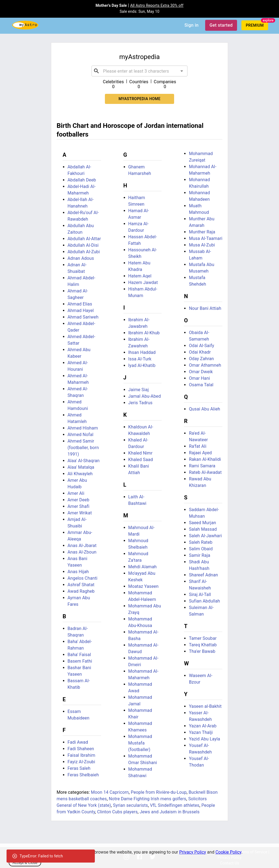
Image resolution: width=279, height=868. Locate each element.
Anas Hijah (78, 572)
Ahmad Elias (80, 304)
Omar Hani (199, 378)
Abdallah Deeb (82, 180)
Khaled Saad (141, 460)
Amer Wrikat (80, 513)
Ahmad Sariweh (83, 317)
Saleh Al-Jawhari (205, 536)
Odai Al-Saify (201, 346)
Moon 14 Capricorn (110, 792)
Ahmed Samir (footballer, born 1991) (83, 448)
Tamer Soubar (203, 638)
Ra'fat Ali (198, 446)
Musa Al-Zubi (202, 245)
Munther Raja (202, 232)
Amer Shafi (78, 506)
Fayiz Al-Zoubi (81, 762)
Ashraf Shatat (81, 585)
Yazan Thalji (201, 732)
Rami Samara (202, 466)
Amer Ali (76, 493)
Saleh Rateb (201, 542)
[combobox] (139, 71)
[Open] (182, 71)
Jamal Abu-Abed (145, 396)
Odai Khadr (200, 352)
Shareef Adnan (203, 575)
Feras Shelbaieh (83, 775)
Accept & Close (25, 863)
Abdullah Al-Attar (84, 239)
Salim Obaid (201, 549)
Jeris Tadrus (140, 403)
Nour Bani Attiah (205, 308)
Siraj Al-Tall (200, 594)
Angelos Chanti (83, 578)
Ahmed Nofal (81, 435)
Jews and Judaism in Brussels (170, 812)
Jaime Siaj (139, 390)
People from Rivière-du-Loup (159, 792)
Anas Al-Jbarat (82, 546)
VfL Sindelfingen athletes (175, 805)
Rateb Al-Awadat (205, 472)
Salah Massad (203, 529)
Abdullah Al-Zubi (84, 252)
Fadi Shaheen (81, 749)
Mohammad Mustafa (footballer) (140, 743)
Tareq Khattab (203, 645)
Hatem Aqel (140, 276)
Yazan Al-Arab (203, 726)
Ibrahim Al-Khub (144, 333)
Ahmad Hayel (81, 311)
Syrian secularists (131, 805)
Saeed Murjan (202, 523)
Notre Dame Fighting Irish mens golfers (147, 799)
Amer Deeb (78, 500)
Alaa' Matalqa (81, 467)
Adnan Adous (81, 258)
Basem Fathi (80, 661)
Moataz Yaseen (143, 586)
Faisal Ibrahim (81, 755)
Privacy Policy (193, 852)
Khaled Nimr (140, 453)
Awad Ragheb (81, 591)
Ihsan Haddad (142, 352)
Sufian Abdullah (204, 601)
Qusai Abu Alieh (204, 409)
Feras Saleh (79, 768)
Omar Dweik (201, 372)
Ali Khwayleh (80, 474)
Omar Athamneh (205, 365)
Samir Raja (199, 555)
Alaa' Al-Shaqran (84, 461)
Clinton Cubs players (117, 812)
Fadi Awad (78, 742)
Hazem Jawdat (143, 282)
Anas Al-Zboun (82, 552)
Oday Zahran (201, 359)
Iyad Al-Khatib (142, 365)
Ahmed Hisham (83, 428)
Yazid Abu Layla (204, 739)
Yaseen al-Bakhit (205, 706)
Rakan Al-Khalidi (205, 459)
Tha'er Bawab (202, 651)
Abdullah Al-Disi (83, 245)
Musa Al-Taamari (206, 238)
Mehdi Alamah (143, 567)
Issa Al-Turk (140, 359)
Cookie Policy (228, 852)
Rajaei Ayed (200, 453)
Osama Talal (201, 385)
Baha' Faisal (79, 655)
